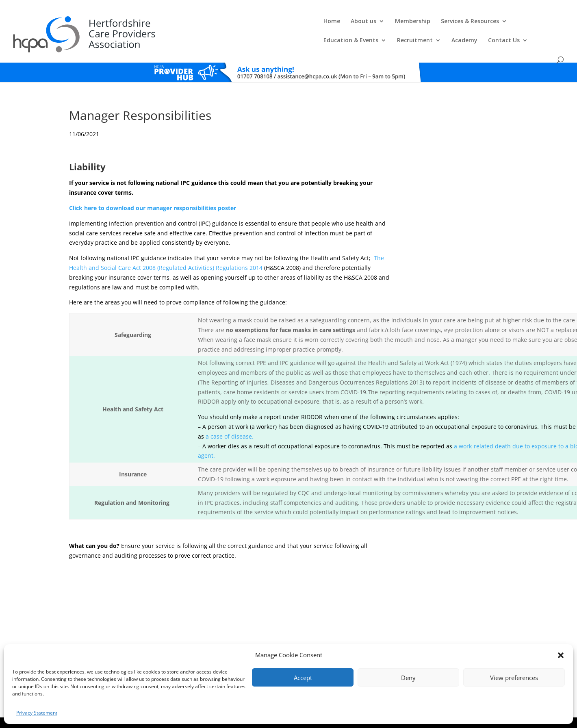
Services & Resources (290, 25)
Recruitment (429, 25)
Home (151, 25)
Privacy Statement (37, 713)
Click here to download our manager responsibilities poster (153, 194)
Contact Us (518, 25)
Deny (408, 678)
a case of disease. (230, 422)
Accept (303, 678)
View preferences (514, 678)
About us (183, 25)
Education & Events (365, 25)
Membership (232, 25)
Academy (478, 25)
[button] (561, 655)
